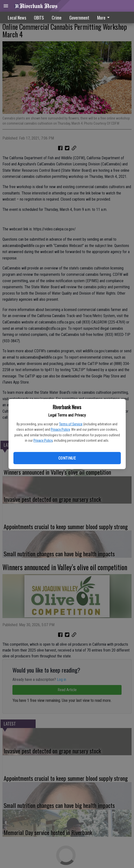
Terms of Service (71, 424)
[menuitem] (105, 17)
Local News (17, 18)
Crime (57, 18)
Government (79, 18)
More (104, 18)
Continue (67, 458)
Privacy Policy (60, 429)
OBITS (39, 18)
